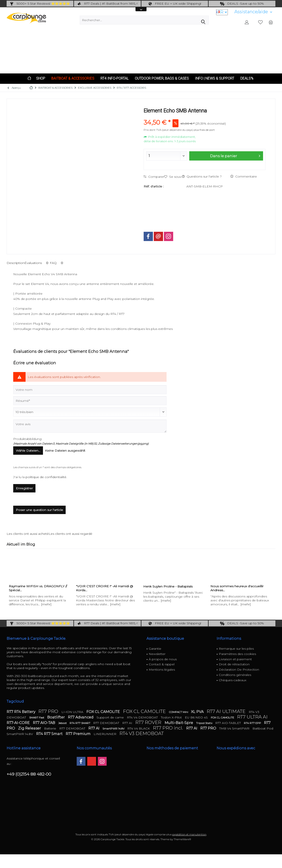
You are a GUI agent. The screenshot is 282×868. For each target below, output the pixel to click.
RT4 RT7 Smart (50, 734)
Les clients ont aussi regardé (70, 534)
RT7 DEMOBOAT (107, 723)
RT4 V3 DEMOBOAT (142, 733)
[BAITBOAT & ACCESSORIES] (73, 79)
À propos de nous (163, 659)
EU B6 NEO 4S (197, 717)
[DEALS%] (247, 79)
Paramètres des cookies (237, 654)
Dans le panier (235, 155)
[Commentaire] (90, 412)
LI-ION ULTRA (73, 712)
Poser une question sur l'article (39, 510)
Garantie (155, 649)
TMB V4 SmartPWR (235, 728)
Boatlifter (56, 717)
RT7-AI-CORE (19, 723)
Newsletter (157, 654)
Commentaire (244, 176)
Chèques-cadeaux (233, 680)
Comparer (154, 177)
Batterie (51, 728)
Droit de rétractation (234, 664)
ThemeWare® (182, 839)
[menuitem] (253, 12)
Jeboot (63, 723)
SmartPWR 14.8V (114, 729)
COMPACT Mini (179, 712)
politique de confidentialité (46, 477)
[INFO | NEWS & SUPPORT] (215, 79)
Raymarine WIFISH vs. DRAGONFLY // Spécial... (38, 588)
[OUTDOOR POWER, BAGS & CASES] (162, 79)
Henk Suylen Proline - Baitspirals (168, 586)
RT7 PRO (49, 711)
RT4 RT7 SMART (80, 723)
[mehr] (46, 604)
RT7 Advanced (81, 717)
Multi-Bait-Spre (179, 723)
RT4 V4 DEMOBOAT (143, 717)
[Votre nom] (90, 390)
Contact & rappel (162, 664)
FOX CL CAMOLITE (104, 712)
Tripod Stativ (205, 723)
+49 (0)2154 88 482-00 (29, 774)
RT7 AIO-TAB (44, 723)
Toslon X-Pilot (172, 717)
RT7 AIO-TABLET (228, 723)
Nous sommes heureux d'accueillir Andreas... (237, 588)
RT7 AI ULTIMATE (227, 711)
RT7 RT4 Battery (21, 712)
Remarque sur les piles (236, 649)
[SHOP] (41, 79)
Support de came (111, 717)
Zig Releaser (30, 728)
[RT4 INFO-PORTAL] (115, 79)
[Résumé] (90, 401)
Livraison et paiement (235, 659)
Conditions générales (235, 675)
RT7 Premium (79, 734)
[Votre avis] (90, 426)
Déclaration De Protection (239, 670)
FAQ (57, 263)
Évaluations (37, 263)
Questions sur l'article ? (202, 176)
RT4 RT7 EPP (253, 723)
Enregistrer (24, 488)
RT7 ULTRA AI (252, 717)
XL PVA (198, 712)
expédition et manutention (189, 834)
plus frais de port (204, 130)
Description (16, 263)
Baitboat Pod (263, 728)
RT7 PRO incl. (168, 728)
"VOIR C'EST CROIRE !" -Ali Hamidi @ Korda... (105, 588)
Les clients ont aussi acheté (28, 534)
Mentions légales (162, 670)
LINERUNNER (105, 734)
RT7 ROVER (149, 722)
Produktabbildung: (28, 439)
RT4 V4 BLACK (139, 728)
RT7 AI (128, 723)
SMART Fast (37, 717)
